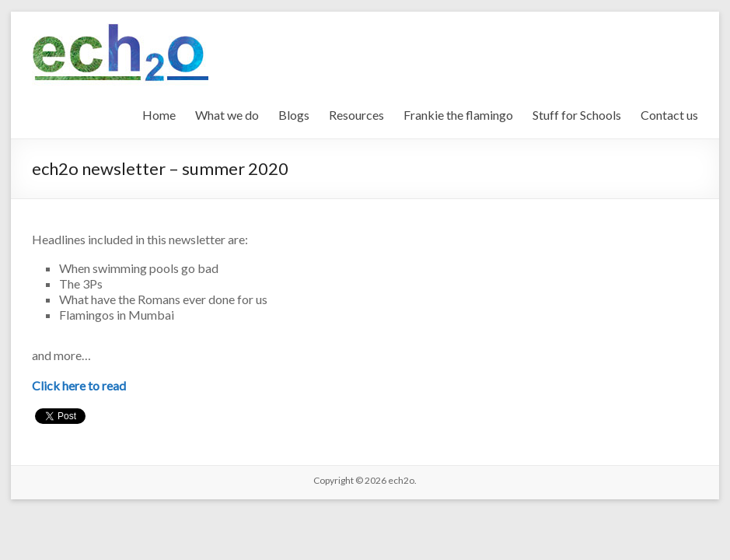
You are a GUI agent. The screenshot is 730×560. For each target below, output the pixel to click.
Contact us (669, 115)
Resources (356, 115)
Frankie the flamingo (458, 115)
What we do (227, 115)
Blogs (294, 115)
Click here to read (79, 385)
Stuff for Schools (577, 115)
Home (159, 115)
